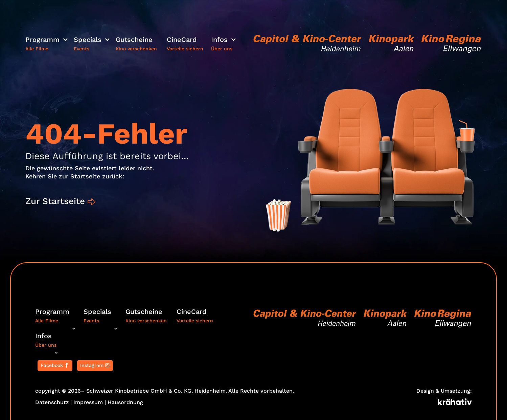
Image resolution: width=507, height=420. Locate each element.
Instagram (92, 365)
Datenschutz (52, 402)
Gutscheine (134, 40)
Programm (42, 40)
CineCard (182, 40)
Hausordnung (125, 402)
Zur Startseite (56, 201)
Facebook (52, 365)
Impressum (88, 402)
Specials (88, 40)
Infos (219, 40)
